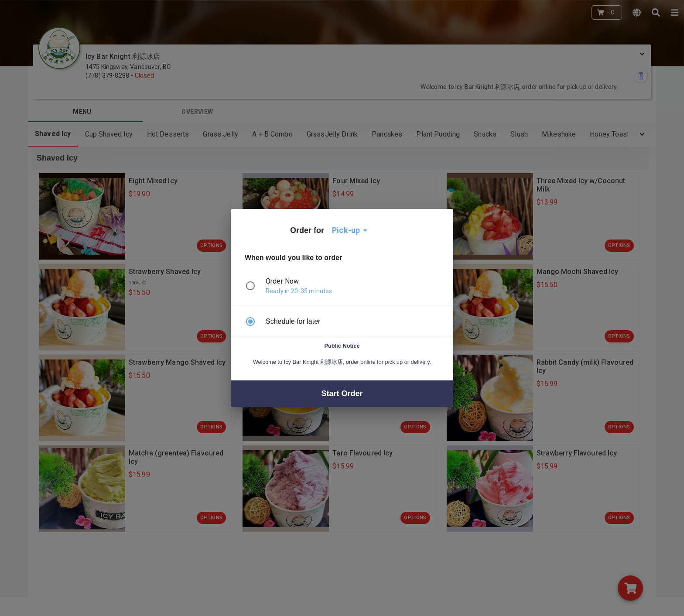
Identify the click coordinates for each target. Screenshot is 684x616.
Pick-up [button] (346, 230)
